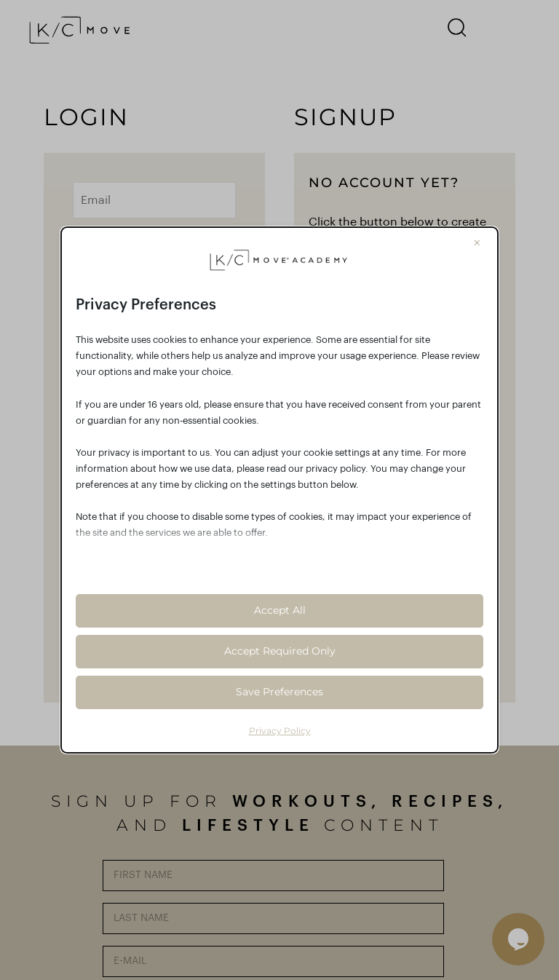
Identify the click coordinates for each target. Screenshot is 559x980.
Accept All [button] (280, 610)
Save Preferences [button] (279, 692)
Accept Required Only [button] (280, 651)
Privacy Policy (280, 731)
